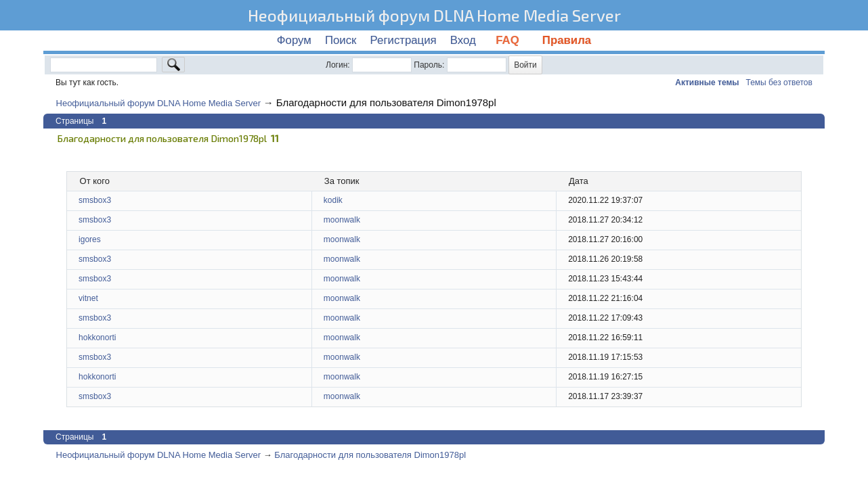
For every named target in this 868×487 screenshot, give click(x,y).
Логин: (338, 65)
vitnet (88, 298)
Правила (567, 40)
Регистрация (404, 40)
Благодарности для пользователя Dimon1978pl (386, 102)
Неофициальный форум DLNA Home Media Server (434, 15)
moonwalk (342, 220)
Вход (463, 40)
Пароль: (429, 65)
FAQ (509, 40)
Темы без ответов (779, 83)
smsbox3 (95, 200)
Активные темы (707, 83)
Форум (294, 40)
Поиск (341, 40)
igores (90, 239)
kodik (333, 200)
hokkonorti (97, 338)
